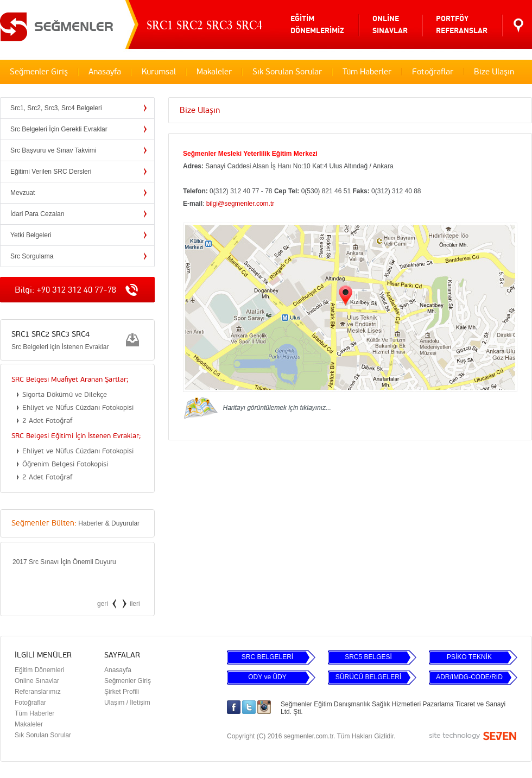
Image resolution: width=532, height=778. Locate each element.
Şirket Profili (122, 692)
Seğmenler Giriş (39, 72)
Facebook (234, 707)
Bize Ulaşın (494, 72)
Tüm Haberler (367, 72)
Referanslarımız (38, 692)
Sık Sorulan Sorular (287, 72)
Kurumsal (159, 72)
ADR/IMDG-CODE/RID (469, 677)
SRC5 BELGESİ (368, 657)
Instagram (264, 707)
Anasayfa (105, 72)
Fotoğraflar (433, 72)
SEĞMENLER (57, 25)
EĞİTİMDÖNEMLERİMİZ (317, 25)
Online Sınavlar (37, 681)
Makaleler (214, 72)
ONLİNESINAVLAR (390, 25)
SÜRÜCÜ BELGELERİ (368, 677)
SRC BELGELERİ (267, 657)
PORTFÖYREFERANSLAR (462, 25)
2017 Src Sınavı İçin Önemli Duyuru (64, 562)
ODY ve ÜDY (267, 677)
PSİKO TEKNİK (469, 657)
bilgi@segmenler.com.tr (240, 204)
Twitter (249, 707)
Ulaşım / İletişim (127, 703)
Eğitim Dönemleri (39, 670)
